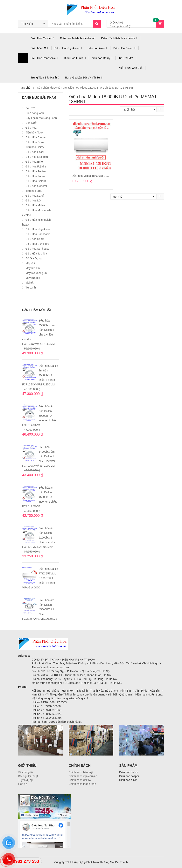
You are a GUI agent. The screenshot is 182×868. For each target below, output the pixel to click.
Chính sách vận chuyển (83, 776)
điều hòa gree (34, 191)
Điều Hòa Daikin (123, 48)
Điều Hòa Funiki (74, 58)
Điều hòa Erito (34, 162)
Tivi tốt (29, 283)
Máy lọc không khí (36, 273)
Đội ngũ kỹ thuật (28, 776)
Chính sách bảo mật (81, 772)
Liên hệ (23, 784)
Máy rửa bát (33, 278)
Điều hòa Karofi (35, 196)
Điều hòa (31, 128)
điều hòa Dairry (101, 58)
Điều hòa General (36, 186)
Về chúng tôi (26, 772)
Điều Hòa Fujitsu (36, 171)
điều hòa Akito (96, 48)
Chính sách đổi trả (80, 780)
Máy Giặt (31, 263)
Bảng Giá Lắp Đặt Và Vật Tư (83, 78)
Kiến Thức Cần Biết (130, 68)
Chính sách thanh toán (82, 784)
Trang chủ (24, 88)
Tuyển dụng (25, 780)
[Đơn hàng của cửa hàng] (139, 110)
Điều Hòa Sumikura (37, 244)
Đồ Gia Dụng (33, 258)
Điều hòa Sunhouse (37, 249)
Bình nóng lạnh (35, 113)
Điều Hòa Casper (41, 38)
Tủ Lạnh (31, 288)
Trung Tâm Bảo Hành (44, 78)
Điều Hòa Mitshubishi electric (78, 38)
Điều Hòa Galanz (36, 181)
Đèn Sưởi (31, 123)
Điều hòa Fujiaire (36, 166)
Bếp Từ (30, 108)
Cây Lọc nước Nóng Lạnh (41, 118)
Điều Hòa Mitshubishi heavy (118, 38)
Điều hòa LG (38, 48)
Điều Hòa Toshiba (36, 254)
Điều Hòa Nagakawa (67, 48)
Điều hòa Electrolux (37, 157)
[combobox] (33, 24)
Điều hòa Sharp (35, 239)
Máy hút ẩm (33, 268)
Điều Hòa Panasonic (43, 58)
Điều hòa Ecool (35, 152)
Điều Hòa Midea (35, 205)
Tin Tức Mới (126, 58)
